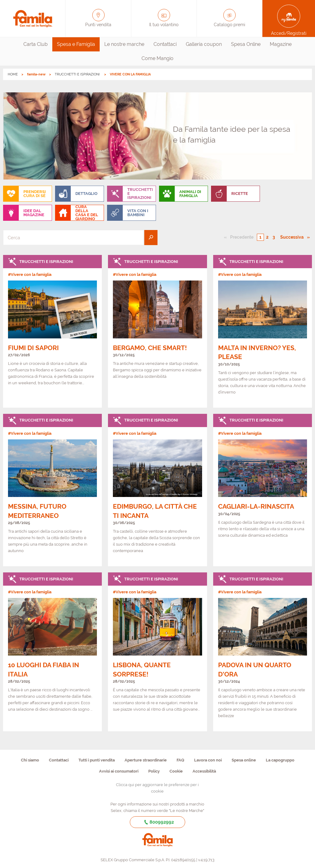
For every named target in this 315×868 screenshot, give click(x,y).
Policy (154, 771)
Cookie (176, 771)
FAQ (180, 760)
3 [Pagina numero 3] (274, 237)
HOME (13, 74)
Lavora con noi (208, 760)
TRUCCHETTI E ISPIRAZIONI (78, 74)
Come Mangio (157, 58)
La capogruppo (280, 760)
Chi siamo (30, 760)
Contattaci (165, 44)
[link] (52, 331)
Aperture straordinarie (146, 760)
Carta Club (36, 44)
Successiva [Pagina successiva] (294, 237)
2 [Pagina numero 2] (267, 237)
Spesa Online (246, 44)
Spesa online (244, 760)
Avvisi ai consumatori (119, 771)
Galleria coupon (204, 44)
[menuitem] (36, 44)
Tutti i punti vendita (97, 760)
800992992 (158, 822)
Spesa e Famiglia (76, 44)
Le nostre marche (124, 44)
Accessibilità (204, 771)
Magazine (281, 44)
